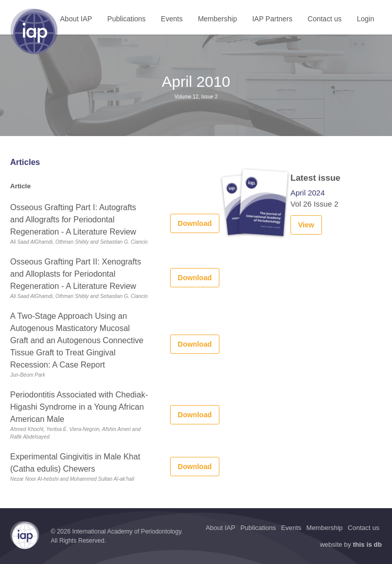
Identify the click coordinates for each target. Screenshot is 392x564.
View (306, 225)
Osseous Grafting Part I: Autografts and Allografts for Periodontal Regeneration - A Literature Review (73, 220)
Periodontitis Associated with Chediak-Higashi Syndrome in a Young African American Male (79, 407)
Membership (218, 19)
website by (351, 544)
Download (195, 223)
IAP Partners (272, 19)
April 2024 (308, 193)
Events (172, 19)
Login (366, 19)
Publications (126, 19)
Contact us (325, 19)
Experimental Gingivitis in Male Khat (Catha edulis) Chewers (75, 463)
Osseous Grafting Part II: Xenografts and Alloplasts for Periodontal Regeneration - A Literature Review (76, 274)
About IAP (76, 19)
